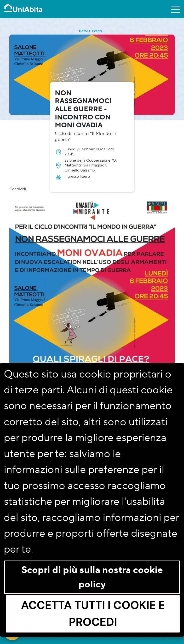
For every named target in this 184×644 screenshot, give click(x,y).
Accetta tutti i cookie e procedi (93, 614)
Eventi (97, 31)
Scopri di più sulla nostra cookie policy (92, 577)
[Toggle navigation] (175, 9)
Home (83, 31)
